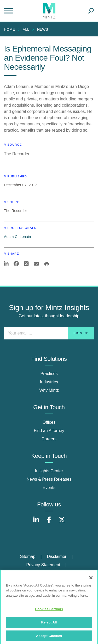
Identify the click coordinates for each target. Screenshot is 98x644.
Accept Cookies (49, 638)
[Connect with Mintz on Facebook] (49, 522)
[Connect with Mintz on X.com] (62, 522)
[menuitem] (11, 29)
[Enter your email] (49, 333)
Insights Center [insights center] (49, 471)
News (43, 29)
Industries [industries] (49, 382)
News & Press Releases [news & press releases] (49, 479)
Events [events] (49, 488)
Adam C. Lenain (17, 237)
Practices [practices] (49, 374)
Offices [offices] (49, 422)
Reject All (49, 624)
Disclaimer (57, 556)
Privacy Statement (43, 565)
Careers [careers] (49, 439)
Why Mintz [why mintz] (49, 390)
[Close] (91, 580)
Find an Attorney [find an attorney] (49, 431)
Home (9, 29)
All (26, 29)
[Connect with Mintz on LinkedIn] (36, 522)
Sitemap (28, 556)
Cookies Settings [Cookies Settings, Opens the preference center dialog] (49, 611)
